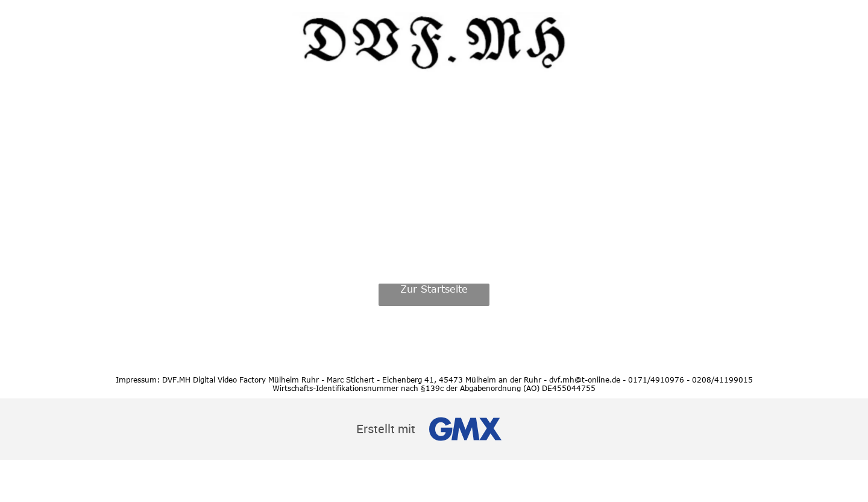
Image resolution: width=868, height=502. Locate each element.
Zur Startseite (434, 289)
